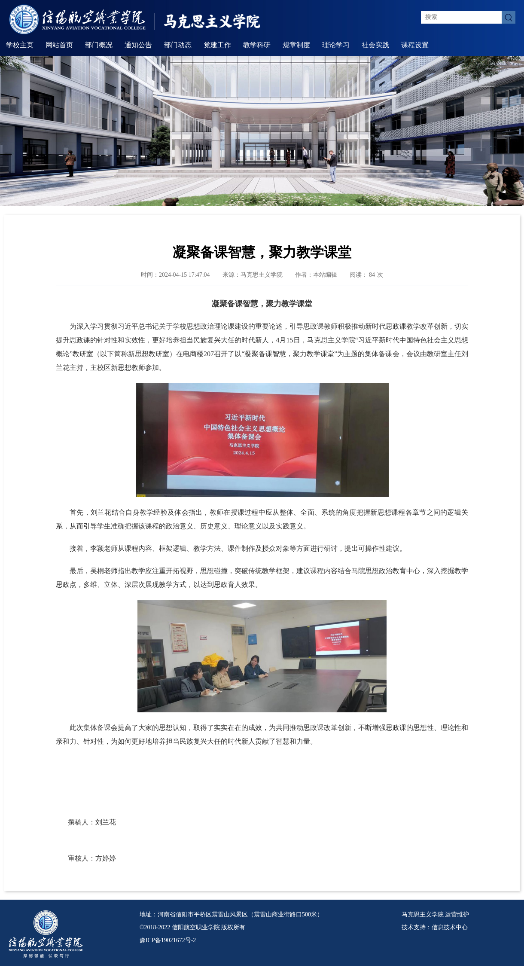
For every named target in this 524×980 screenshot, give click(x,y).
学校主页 (20, 45)
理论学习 (336, 45)
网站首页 (59, 45)
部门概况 (99, 45)
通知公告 (138, 45)
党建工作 (217, 45)
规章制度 (296, 45)
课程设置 (415, 45)
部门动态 (178, 45)
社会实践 (375, 45)
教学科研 (257, 45)
